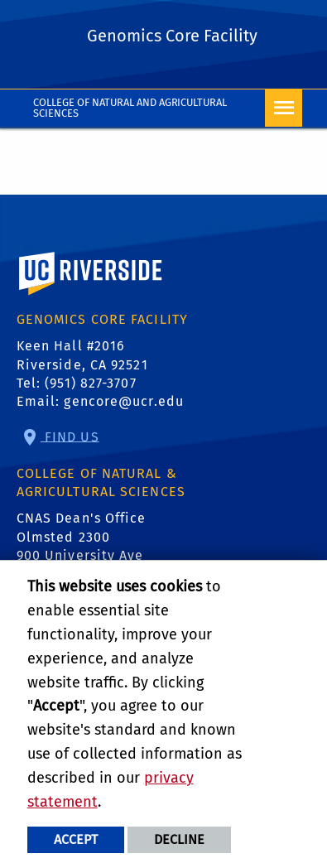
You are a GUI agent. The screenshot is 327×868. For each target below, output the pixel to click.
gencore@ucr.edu (124, 401)
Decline (179, 839)
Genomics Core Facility (172, 36)
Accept (76, 839)
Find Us (70, 436)
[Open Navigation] (284, 108)
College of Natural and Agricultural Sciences (130, 108)
